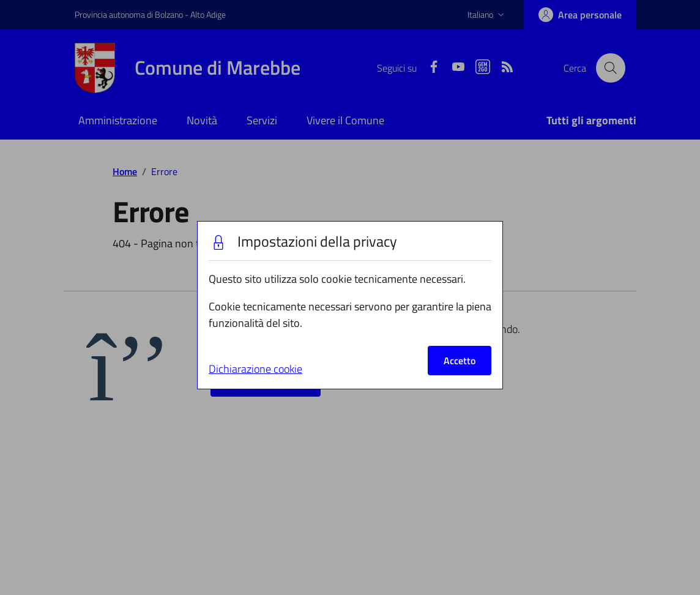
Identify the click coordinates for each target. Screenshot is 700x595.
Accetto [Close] (460, 361)
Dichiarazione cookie (255, 369)
